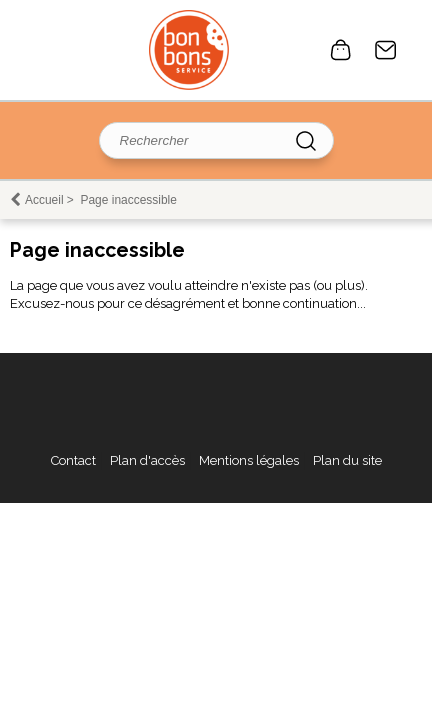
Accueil (44, 200)
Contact (386, 50)
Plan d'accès (147, 460)
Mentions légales (249, 460)
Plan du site (347, 460)
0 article (341, 50)
